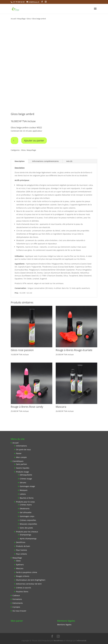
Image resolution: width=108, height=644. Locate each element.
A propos (16, 607)
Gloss (29, 19)
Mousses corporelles (28, 524)
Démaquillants (26, 475)
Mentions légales (64, 625)
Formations (17, 599)
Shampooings (25, 535)
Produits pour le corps (25, 502)
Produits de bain (23, 546)
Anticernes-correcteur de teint (29, 584)
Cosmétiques (18, 461)
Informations (22, 446)
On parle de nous (23, 450)
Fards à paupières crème (27, 572)
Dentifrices (21, 542)
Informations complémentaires (45, 161)
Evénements (18, 603)
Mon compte (21, 457)
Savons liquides (23, 468)
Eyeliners (20, 565)
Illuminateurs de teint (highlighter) (31, 580)
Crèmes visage (26, 479)
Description (20, 161)
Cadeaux (16, 595)
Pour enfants (22, 554)
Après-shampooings (28, 539)
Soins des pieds (26, 528)
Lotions (23, 494)
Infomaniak (81, 641)
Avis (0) (69, 161)
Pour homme (22, 550)
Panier (19, 453)
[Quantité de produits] (15, 141)
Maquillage (21, 19)
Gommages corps (27, 516)
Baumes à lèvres (27, 498)
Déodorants (25, 509)
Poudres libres (22, 592)
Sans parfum (22, 464)
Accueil (13, 19)
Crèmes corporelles (28, 520)
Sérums (23, 483)
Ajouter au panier (34, 140)
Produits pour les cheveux (27, 532)
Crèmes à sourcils (24, 588)
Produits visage (23, 472)
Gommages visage (27, 486)
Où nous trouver (19, 611)
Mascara (20, 568)
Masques (24, 490)
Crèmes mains (26, 505)
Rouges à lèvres (23, 576)
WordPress (58, 641)
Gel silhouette (26, 512)
